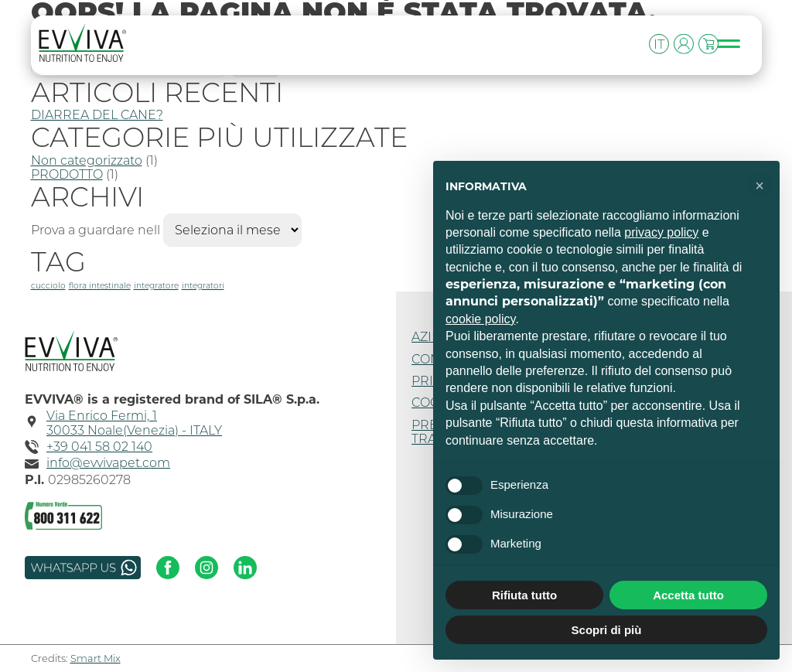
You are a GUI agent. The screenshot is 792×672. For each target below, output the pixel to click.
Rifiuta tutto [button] (524, 595)
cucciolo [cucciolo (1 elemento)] (48, 286)
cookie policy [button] (480, 319)
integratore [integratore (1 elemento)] (156, 286)
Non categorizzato (87, 160)
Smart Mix (96, 658)
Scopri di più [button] (607, 630)
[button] (760, 186)
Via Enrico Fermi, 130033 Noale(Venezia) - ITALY (134, 423)
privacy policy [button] (661, 232)
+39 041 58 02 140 (99, 447)
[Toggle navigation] (736, 44)
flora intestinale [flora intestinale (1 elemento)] (100, 286)
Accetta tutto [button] (688, 595)
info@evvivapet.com (108, 463)
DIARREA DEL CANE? (97, 115)
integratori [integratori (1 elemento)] (203, 286)
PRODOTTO (67, 174)
